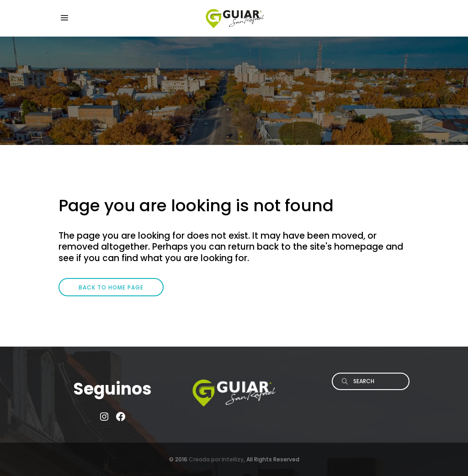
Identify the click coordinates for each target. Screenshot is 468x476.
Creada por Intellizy (216, 459)
